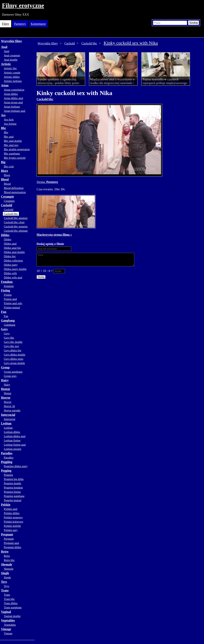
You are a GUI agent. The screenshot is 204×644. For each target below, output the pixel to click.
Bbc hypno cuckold (15, 158)
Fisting (5, 290)
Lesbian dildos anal (15, 436)
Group (5, 367)
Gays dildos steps (14, 359)
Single (5, 573)
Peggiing (7, 462)
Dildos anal (10, 244)
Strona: (41, 182)
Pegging (6, 471)
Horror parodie (12, 410)
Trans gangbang (13, 607)
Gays (4, 329)
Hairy (5, 380)
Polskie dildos (12, 513)
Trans (5, 590)
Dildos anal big (12, 248)
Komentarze (38, 24)
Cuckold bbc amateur (16, 218)
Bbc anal (9, 137)
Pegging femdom (13, 488)
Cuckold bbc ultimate (16, 231)
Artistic (6, 64)
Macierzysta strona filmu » (54, 235)
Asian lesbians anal (15, 111)
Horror (6, 398)
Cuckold (7, 205)
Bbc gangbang (12, 154)
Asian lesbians (12, 107)
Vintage (6, 629)
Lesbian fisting (12, 440)
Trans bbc (9, 599)
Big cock (9, 166)
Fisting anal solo (13, 303)
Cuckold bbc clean (14, 222)
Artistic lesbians (13, 81)
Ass (3, 115)
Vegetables (8, 620)
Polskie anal (11, 509)
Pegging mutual (13, 500)
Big (3, 162)
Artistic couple (12, 73)
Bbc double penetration (17, 149)
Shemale (7, 564)
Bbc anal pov (11, 145)
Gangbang (8, 320)
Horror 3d (9, 406)
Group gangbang (13, 372)
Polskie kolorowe (13, 522)
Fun (4, 312)
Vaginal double (12, 616)
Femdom (7, 282)
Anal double (11, 60)
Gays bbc (9, 338)
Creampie (7, 197)
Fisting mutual (12, 307)
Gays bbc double (13, 342)
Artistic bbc (10, 68)
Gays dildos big (13, 350)
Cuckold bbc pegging (16, 226)
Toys (4, 582)
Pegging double (13, 483)
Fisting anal (10, 299)
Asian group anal (13, 102)
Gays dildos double (15, 355)
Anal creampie (12, 55)
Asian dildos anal (13, 98)
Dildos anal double (14, 252)
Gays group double (14, 363)
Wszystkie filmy (11, 41)
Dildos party (11, 265)
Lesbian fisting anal (15, 445)
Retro (5, 552)
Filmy (6, 24)
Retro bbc (9, 560)
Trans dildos (11, 603)
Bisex (4, 171)
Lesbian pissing (13, 449)
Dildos (5, 235)
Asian (5, 85)
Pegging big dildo (14, 479)
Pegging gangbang (14, 496)
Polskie (6, 505)
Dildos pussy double (15, 269)
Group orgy (10, 376)
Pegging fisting (12, 492)
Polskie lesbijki (12, 526)
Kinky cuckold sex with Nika (131, 43)
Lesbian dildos (12, 432)
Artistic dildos (12, 77)
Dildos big (10, 256)
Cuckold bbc (11, 214)
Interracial (8, 415)
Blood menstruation (15, 192)
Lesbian (6, 423)
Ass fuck (9, 119)
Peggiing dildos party (16, 466)
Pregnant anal (11, 543)
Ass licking (10, 124)
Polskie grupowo (13, 517)
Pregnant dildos (13, 547)
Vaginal (6, 612)
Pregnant (7, 534)
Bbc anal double (13, 141)
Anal (4, 47)
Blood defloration (14, 188)
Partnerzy (20, 24)
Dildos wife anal (13, 277)
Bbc (4, 128)
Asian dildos (11, 94)
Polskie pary (11, 530)
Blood (5, 179)
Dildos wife (10, 273)
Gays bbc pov (11, 346)
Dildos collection (13, 261)
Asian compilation (14, 90)
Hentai (5, 389)
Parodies (7, 453)
